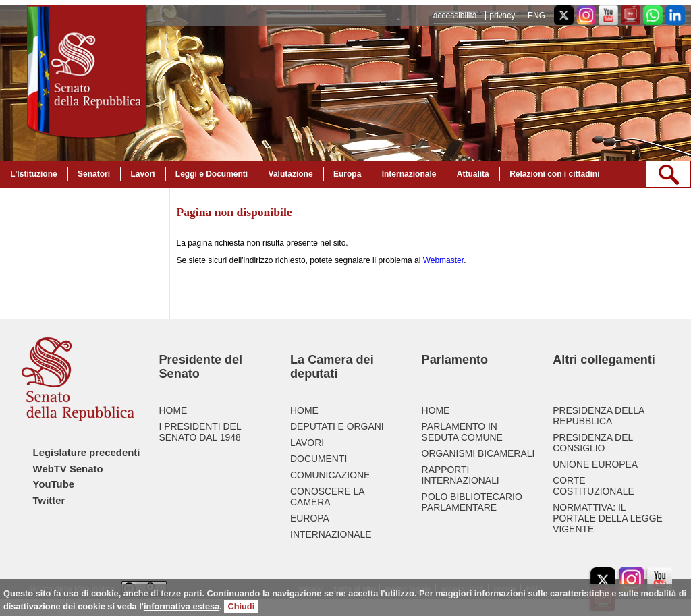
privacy (502, 16)
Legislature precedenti (87, 453)
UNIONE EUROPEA (595, 464)
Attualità (473, 174)
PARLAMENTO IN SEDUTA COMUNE (462, 432)
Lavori (142, 174)
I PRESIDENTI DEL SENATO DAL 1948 (200, 432)
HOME (173, 410)
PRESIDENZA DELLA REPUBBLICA (598, 416)
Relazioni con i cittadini (554, 174)
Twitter (49, 501)
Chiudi (241, 606)
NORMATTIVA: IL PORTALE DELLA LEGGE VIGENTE (608, 518)
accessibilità (455, 16)
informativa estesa (182, 606)
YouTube (54, 484)
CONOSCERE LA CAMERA (327, 497)
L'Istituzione (34, 174)
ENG (536, 16)
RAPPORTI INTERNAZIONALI (461, 475)
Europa (347, 174)
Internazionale (409, 174)
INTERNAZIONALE (331, 534)
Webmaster (443, 260)
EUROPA (310, 518)
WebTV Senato (68, 469)
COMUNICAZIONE (330, 475)
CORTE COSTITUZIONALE (593, 486)
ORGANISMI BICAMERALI (478, 453)
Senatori (94, 174)
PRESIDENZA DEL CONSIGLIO (593, 443)
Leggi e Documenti (212, 174)
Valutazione (291, 174)
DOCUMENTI (319, 459)
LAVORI (307, 443)
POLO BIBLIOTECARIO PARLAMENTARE (472, 502)
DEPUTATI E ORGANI (337, 426)
